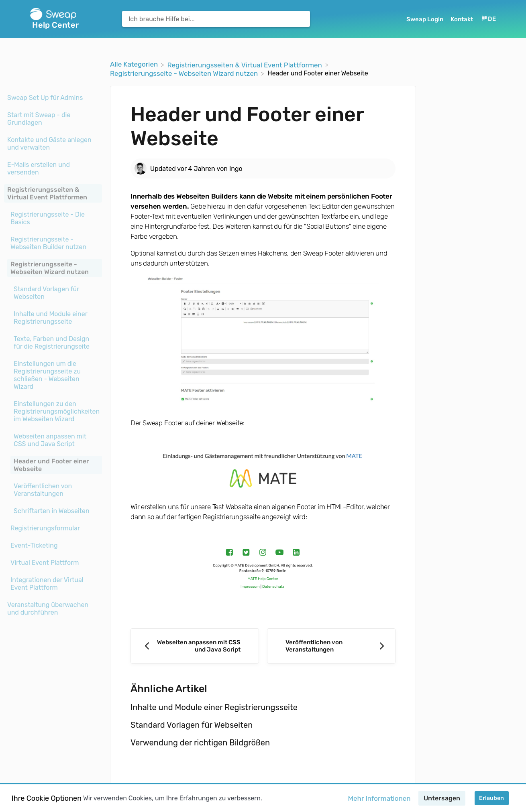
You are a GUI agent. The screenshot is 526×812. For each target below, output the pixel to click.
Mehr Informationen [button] (379, 798)
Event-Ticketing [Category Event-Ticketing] (34, 545)
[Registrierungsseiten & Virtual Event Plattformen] (245, 64)
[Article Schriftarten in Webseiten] (53, 511)
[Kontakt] (463, 19)
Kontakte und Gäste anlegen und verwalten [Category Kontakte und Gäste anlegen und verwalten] (49, 144)
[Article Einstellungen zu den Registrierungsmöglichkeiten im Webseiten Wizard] (53, 411)
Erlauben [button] (491, 798)
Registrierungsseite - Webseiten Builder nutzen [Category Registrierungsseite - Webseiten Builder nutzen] (48, 243)
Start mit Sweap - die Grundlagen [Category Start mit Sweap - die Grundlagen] (39, 119)
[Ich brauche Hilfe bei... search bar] (216, 19)
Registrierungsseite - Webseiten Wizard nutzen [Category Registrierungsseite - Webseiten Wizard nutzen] (50, 268)
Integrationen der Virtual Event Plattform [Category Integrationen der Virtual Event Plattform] (47, 584)
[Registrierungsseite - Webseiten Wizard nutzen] (185, 73)
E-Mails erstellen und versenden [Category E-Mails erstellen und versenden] (39, 168)
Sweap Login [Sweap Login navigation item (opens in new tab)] (425, 19)
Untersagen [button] (442, 798)
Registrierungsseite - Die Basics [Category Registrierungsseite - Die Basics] (48, 218)
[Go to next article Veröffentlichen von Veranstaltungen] (331, 646)
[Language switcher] (488, 19)
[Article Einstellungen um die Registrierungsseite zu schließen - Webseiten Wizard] (53, 375)
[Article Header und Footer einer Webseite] (53, 465)
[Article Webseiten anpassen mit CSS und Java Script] (53, 440)
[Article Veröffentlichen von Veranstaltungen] (53, 490)
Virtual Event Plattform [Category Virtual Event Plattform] (45, 563)
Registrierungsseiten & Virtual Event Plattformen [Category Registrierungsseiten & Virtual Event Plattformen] (47, 193)
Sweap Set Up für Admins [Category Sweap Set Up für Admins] (45, 98)
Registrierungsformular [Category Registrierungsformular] (45, 528)
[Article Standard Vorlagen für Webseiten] (53, 293)
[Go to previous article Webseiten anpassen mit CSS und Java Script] (195, 646)
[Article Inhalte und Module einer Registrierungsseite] (53, 318)
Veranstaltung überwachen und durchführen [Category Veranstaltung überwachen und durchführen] (48, 609)
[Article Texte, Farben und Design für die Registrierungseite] (53, 343)
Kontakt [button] (462, 19)
